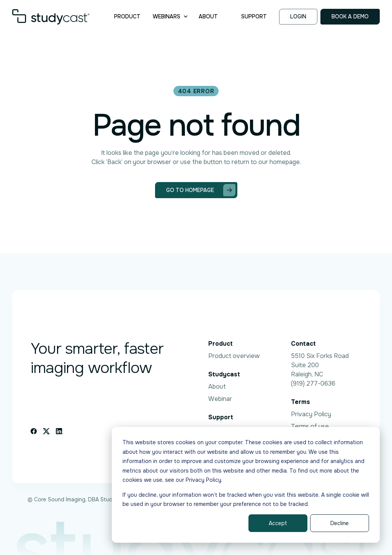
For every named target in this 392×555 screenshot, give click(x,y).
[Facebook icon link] (34, 431)
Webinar (220, 399)
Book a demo (350, 16)
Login (298, 16)
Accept (278, 523)
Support (254, 16)
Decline (340, 523)
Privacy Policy (311, 414)
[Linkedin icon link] (60, 431)
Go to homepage (201, 190)
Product (127, 16)
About (208, 16)
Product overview (234, 356)
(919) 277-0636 (313, 383)
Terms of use (310, 426)
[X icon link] (46, 431)
